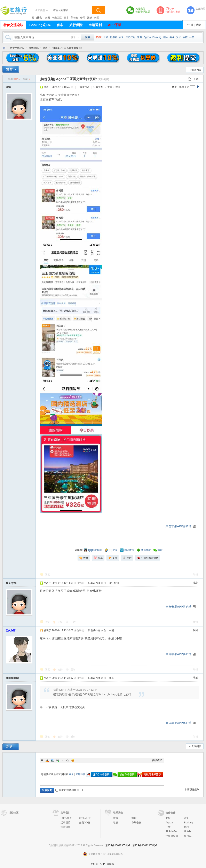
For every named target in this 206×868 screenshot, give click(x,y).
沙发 (195, 583)
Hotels (188, 831)
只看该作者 (84, 87)
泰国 (47, 18)
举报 (196, 575)
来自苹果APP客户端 (179, 526)
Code (68, 760)
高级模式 (157, 760)
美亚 (172, 37)
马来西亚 (57, 18)
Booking (157, 37)
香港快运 (130, 37)
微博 (116, 818)
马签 (192, 37)
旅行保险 (76, 25)
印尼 (83, 18)
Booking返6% (40, 25)
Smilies (73, 760)
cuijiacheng (13, 678)
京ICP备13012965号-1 (145, 845)
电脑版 (110, 864)
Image (52, 760)
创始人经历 (85, 818)
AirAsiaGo (171, 831)
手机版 (94, 864)
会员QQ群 (85, 823)
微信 (134, 818)
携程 (187, 827)
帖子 (73, 37)
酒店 (45, 48)
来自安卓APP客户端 (179, 607)
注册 (190, 25)
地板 (195, 678)
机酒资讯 (34, 48)
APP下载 (115, 25)
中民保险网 (172, 836)
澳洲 (90, 18)
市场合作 (136, 823)
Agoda (147, 37)
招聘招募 (65, 827)
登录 (198, 25)
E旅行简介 (66, 818)
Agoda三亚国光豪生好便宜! (67, 48)
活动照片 (65, 823)
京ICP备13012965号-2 (118, 845)
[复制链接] (104, 79)
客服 (116, 823)
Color (47, 760)
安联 (179, 37)
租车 (60, 25)
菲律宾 (74, 18)
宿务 (121, 37)
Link (57, 760)
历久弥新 (11, 630)
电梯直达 (184, 87)
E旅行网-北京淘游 (4, 48)
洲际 (165, 37)
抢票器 (114, 37)
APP (102, 864)
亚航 (106, 37)
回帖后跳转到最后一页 (70, 790)
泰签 (185, 37)
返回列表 (196, 70)
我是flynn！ (12, 583)
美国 (97, 18)
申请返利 (95, 25)
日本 (66, 18)
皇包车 (188, 836)
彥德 (8, 87)
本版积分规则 (192, 790)
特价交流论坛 (13, 25)
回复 (47, 575)
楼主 (174, 87)
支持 (60, 622)
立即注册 (81, 774)
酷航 (140, 37)
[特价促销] (47, 79)
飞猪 (168, 827)
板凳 (195, 630)
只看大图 (98, 87)
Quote (63, 760)
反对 (73, 622)
